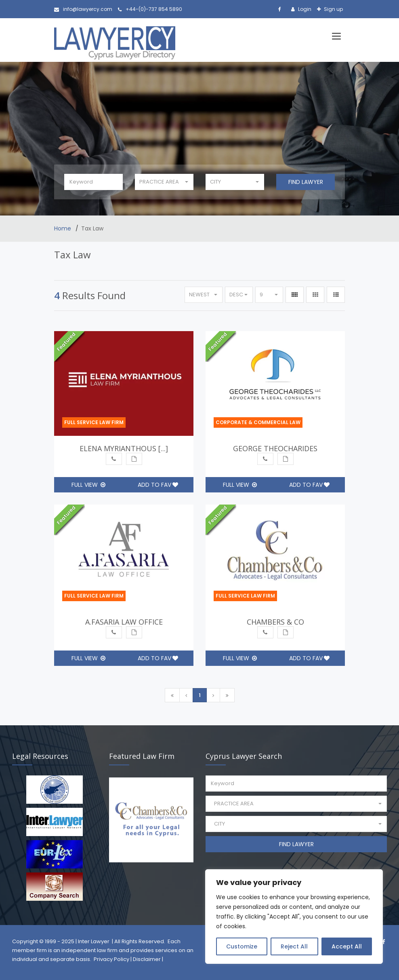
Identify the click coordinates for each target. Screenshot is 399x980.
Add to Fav (158, 485)
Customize (242, 946)
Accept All (347, 946)
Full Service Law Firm (94, 422)
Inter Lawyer (94, 941)
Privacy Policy (111, 959)
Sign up (333, 9)
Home (63, 228)
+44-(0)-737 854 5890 (150, 9)
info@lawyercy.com (83, 9)
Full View (88, 485)
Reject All (294, 946)
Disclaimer (147, 959)
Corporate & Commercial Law (258, 422)
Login (304, 9)
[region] (294, 917)
